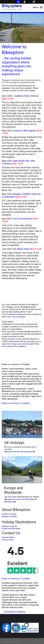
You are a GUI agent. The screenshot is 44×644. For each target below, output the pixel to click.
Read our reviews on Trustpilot (16, 403)
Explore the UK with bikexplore (20, 452)
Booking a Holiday (9, 516)
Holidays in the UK (9, 526)
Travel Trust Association (16, 317)
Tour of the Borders (22, 219)
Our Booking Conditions (14, 612)
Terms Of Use (38, 640)
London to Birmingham (24, 131)
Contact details (8, 537)
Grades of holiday (9, 514)
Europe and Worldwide (11, 529)
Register (39, 2)
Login (28, 2)
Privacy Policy (8, 540)
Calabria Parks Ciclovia (26, 96)
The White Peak (21, 249)
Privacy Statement (25, 640)
